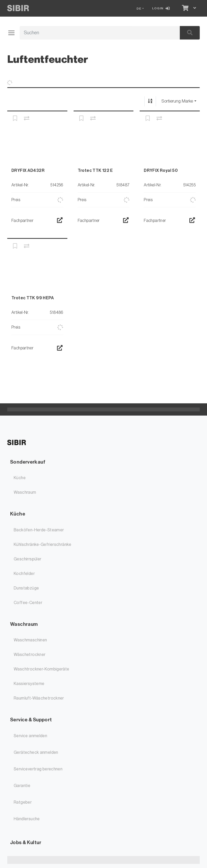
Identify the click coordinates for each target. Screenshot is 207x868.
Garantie (22, 786)
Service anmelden (30, 736)
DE (139, 9)
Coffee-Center (28, 603)
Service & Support (31, 720)
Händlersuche (27, 819)
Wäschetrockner (30, 655)
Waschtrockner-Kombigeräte (42, 669)
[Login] (162, 8)
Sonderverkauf (28, 462)
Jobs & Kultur (26, 842)
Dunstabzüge (26, 588)
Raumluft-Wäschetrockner (39, 698)
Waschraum (25, 492)
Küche (20, 478)
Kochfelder (24, 574)
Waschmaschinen (30, 640)
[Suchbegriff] (94, 33)
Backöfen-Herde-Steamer (39, 530)
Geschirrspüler (27, 559)
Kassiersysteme (29, 684)
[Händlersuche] (60, 221)
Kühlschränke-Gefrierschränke (43, 545)
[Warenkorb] (185, 8)
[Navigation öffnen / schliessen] (13, 33)
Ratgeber (23, 802)
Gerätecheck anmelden (36, 752)
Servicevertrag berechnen (38, 769)
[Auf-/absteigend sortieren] (150, 101)
